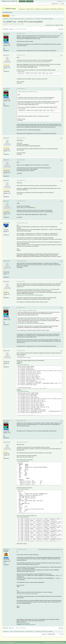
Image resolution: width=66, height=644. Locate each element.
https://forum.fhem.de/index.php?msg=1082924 (27, 594)
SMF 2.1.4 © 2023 (5, 642)
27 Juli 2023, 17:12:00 (21, 351)
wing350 (7, 223)
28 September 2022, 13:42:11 (22, 223)
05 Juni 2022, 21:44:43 (21, 33)
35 (17, 29)
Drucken (61, 29)
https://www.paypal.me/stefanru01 (29, 624)
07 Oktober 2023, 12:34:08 (22, 549)
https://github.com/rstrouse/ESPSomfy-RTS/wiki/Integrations (30, 295)
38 (22, 29)
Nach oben (5, 628)
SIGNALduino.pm (29, 239)
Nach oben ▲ (62, 642)
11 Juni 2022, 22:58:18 (21, 160)
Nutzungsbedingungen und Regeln (53, 642)
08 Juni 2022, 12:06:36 (21, 138)
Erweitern (27, 365)
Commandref (44, 9)
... (16, 29)
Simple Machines (11, 642)
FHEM (37, 9)
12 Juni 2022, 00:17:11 (21, 180)
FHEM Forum (10, 9)
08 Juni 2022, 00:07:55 (21, 89)
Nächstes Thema (59, 25)
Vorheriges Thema (50, 25)
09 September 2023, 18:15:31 (22, 442)
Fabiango (8, 442)
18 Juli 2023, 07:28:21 (21, 281)
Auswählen (22, 71)
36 (18, 29)
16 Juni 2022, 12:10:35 (21, 201)
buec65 (7, 281)
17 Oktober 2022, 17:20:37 (22, 261)
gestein (7, 55)
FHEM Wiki (53, 9)
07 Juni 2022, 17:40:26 (21, 55)
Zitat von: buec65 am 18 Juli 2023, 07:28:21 (28, 311)
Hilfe (45, 642)
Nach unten (5, 29)
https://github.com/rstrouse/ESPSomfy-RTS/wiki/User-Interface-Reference (33, 289)
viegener (7, 33)
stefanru (7, 549)
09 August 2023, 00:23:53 (21, 421)
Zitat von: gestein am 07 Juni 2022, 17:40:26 (28, 92)
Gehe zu (44, 634)
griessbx (7, 261)
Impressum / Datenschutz (26, 9)
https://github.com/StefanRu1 (24, 623)
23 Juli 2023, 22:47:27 (21, 308)
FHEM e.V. (61, 9)
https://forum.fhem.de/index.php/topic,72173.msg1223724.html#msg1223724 (34, 62)
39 (24, 29)
